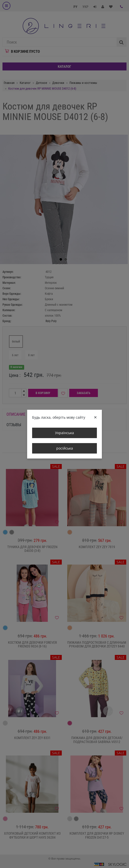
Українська (64, 433)
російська (65, 448)
